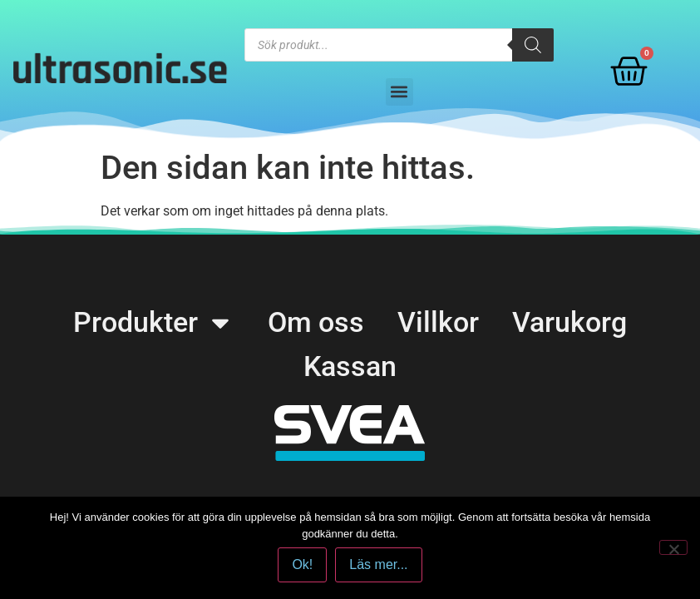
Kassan (350, 366)
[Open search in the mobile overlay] (399, 45)
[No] (673, 547)
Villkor (438, 322)
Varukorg (569, 322)
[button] (399, 92)
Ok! (302, 564)
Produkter (154, 322)
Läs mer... (378, 564)
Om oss (316, 322)
